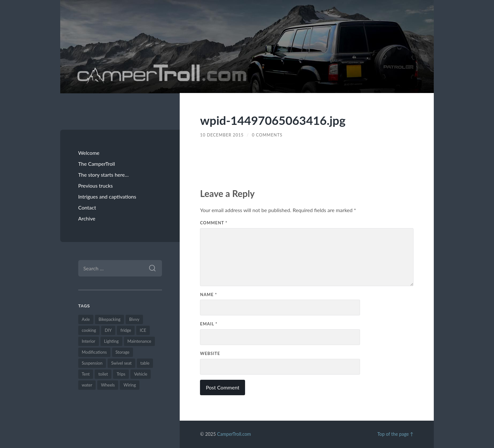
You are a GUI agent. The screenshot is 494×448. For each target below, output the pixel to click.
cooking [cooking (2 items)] (89, 330)
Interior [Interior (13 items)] (89, 341)
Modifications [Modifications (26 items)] (94, 352)
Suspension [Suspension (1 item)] (92, 363)
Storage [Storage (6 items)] (123, 352)
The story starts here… (104, 175)
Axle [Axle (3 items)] (86, 319)
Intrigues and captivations (107, 196)
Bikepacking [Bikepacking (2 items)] (109, 319)
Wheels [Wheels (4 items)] (108, 385)
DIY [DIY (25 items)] (108, 330)
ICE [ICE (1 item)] (143, 330)
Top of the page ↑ (395, 434)
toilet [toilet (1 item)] (103, 374)
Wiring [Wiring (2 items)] (129, 385)
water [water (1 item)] (87, 385)
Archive (87, 218)
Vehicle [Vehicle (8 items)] (141, 374)
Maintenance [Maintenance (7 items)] (139, 341)
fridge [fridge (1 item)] (126, 330)
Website (210, 353)
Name (209, 294)
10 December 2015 (222, 135)
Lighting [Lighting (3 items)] (111, 341)
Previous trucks (96, 186)
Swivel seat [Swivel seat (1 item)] (121, 363)
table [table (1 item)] (145, 363)
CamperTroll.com (234, 434)
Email (209, 324)
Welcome (89, 153)
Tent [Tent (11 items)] (86, 374)
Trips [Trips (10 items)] (121, 374)
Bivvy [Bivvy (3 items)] (134, 319)
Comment (214, 223)
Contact (87, 207)
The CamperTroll (97, 164)
